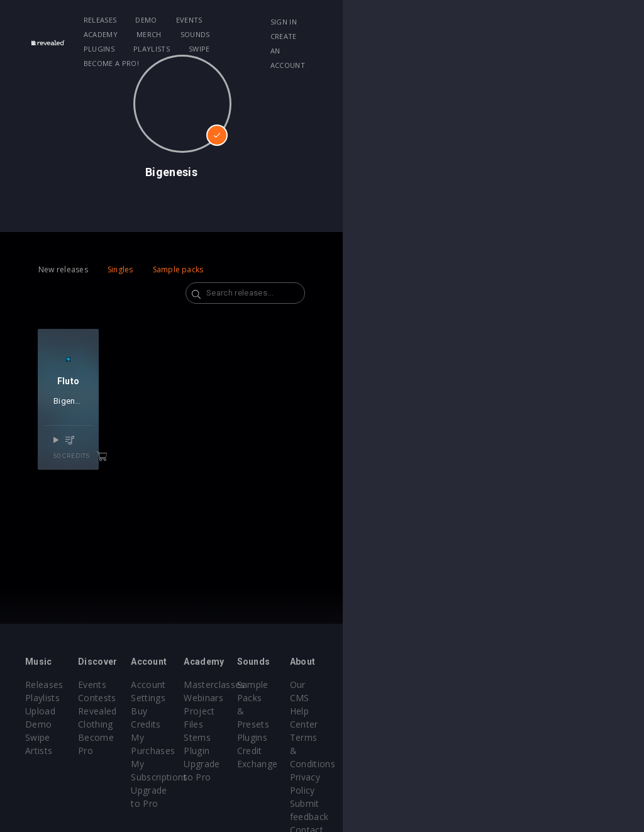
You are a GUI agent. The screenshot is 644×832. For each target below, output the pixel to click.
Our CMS (560, 685)
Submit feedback (576, 751)
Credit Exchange (472, 724)
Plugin (347, 737)
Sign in (529, 22)
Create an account (553, 36)
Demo (183, 20)
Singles (120, 269)
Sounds (369, 20)
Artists (39, 737)
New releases (63, 269)
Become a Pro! (188, 34)
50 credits (131, 495)
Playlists (471, 20)
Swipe (131, 34)
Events (226, 20)
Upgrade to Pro (264, 737)
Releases (137, 20)
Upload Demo (55, 711)
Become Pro (155, 724)
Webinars (354, 698)
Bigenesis (80, 455)
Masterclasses (365, 685)
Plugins (419, 20)
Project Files (361, 711)
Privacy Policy (570, 737)
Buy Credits (256, 698)
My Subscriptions (268, 724)
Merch (324, 20)
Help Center (566, 698)
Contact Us (564, 764)
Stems (348, 724)
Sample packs (178, 269)
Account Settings (267, 685)
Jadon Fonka (125, 455)
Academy (275, 20)
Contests (147, 698)
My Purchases (261, 711)
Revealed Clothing (166, 711)
